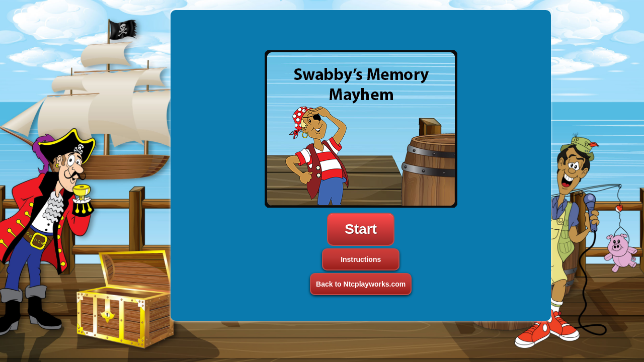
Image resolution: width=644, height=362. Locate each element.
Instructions (361, 259)
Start (361, 229)
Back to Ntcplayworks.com (361, 284)
